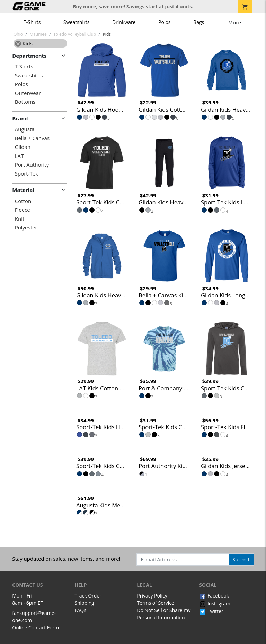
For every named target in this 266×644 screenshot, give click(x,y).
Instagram (215, 604)
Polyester (26, 227)
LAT (19, 156)
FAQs (80, 610)
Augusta (25, 129)
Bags (199, 22)
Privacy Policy (152, 596)
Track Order (88, 596)
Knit (20, 219)
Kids (24, 43)
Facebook (214, 596)
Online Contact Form (36, 628)
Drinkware (124, 22)
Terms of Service (156, 603)
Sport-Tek (26, 174)
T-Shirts (32, 22)
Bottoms (25, 102)
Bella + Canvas (32, 138)
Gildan (23, 147)
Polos (164, 22)
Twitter (211, 611)
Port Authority (32, 165)
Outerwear (28, 93)
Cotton (23, 201)
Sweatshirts (76, 22)
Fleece (23, 210)
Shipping (84, 603)
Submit (241, 559)
